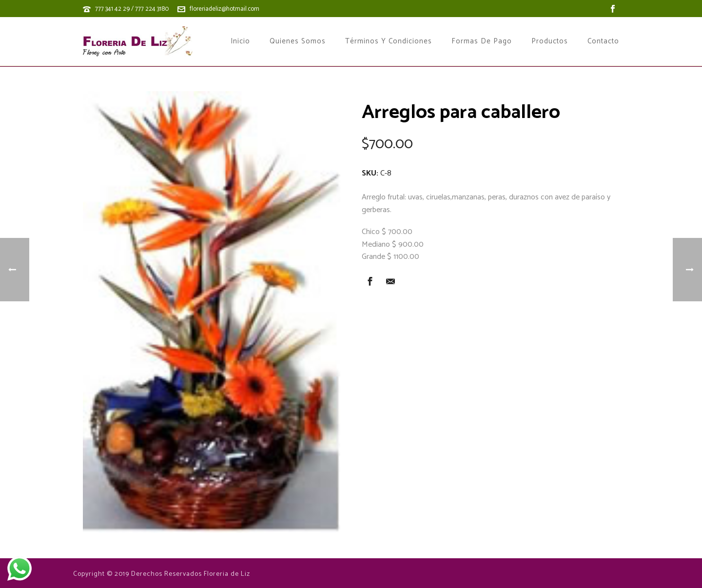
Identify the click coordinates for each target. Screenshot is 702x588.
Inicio (240, 41)
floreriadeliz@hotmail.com (224, 9)
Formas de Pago (482, 41)
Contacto (603, 41)
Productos (550, 41)
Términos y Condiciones (389, 41)
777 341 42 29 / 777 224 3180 (132, 9)
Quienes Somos (298, 41)
